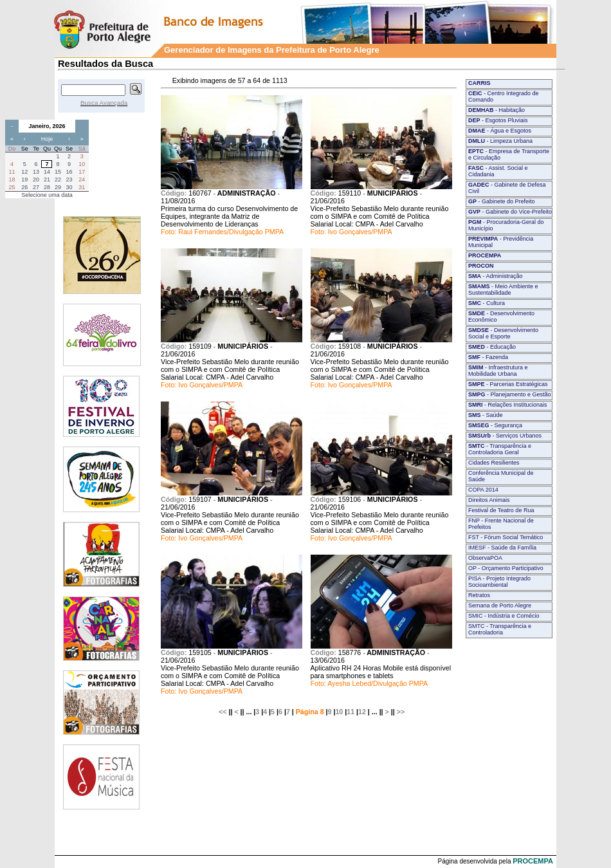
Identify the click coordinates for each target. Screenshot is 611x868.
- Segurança (495, 425)
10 (339, 712)
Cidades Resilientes (494, 463)
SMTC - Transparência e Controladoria (500, 629)
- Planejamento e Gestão (510, 394)
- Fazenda (488, 357)
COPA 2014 (483, 490)
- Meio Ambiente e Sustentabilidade (503, 290)
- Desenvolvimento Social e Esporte (503, 333)
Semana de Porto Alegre (500, 605)
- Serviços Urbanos (505, 436)
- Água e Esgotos (500, 131)
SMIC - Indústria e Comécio (504, 616)
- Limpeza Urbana (500, 141)
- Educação (492, 347)
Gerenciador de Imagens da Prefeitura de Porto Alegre (272, 50)
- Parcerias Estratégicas (508, 384)
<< (223, 712)
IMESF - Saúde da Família (502, 548)
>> (401, 712)
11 (351, 712)
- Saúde (486, 415)
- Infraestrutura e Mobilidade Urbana (498, 371)
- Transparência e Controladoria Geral (500, 449)
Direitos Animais (489, 500)
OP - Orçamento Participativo (506, 568)
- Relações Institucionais (508, 405)
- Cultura (487, 303)
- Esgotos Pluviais (498, 120)
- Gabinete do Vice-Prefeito (510, 212)
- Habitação (497, 110)
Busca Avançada (104, 103)
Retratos (479, 595)
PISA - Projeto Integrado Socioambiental (499, 582)
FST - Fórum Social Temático (506, 537)
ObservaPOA (485, 558)
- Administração (496, 276)
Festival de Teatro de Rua (501, 510)
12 (362, 712)
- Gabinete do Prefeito (502, 201)
